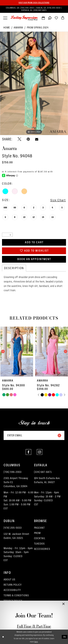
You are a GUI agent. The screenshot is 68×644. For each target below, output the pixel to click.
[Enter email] (34, 435)
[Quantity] (7, 235)
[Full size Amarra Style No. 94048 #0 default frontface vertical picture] (34, 83)
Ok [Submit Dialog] (65, 637)
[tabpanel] (34, 83)
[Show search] (50, 19)
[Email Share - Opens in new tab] (37, 139)
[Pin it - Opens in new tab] (28, 139)
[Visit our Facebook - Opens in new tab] (28, 452)
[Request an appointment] (43, 19)
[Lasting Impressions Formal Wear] (24, 18)
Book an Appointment (34, 259)
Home (7, 28)
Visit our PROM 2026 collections (34, 3)
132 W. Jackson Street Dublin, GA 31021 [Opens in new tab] (16, 536)
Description (14, 268)
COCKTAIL (40, 538)
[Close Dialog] (3, 637)
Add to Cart (34, 242)
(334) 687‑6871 (43, 472)
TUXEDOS (39, 544)
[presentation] (17, 352)
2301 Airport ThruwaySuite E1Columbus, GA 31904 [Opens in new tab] (16, 482)
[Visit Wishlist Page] (56, 19)
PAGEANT (39, 528)
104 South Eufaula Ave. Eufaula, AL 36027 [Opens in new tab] (47, 480)
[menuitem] (34, 9)
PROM (37, 533)
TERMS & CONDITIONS (16, 595)
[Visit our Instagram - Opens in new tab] (40, 452)
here (36, 642)
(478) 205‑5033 (13, 528)
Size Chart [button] (58, 200)
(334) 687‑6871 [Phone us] (40, 10)
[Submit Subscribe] (59, 435)
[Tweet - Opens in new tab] (19, 139)
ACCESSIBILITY (12, 590)
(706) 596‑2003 (13, 472)
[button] (5, 18)
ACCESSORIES (42, 549)
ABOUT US (9, 580)
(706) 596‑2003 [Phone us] (27, 8)
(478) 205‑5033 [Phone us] (54, 8)
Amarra (18, 28)
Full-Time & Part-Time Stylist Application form (34, 629)
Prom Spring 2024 (38, 28)
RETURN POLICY (13, 585)
